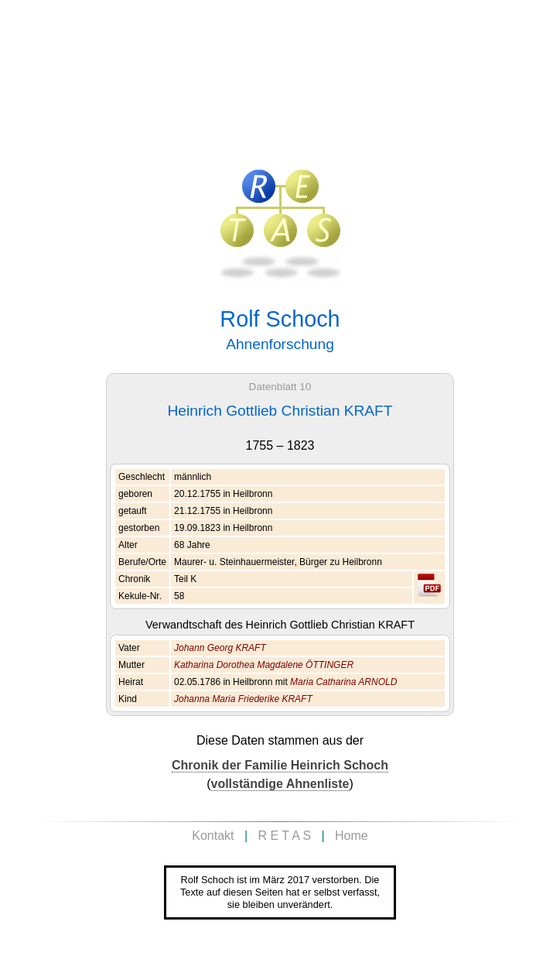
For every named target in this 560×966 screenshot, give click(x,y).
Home (352, 836)
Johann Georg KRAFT (220, 648)
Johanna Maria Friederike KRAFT (243, 699)
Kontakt (213, 836)
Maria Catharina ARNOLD (343, 682)
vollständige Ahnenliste (280, 784)
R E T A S (284, 836)
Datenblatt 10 (280, 387)
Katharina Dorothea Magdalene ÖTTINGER (264, 665)
